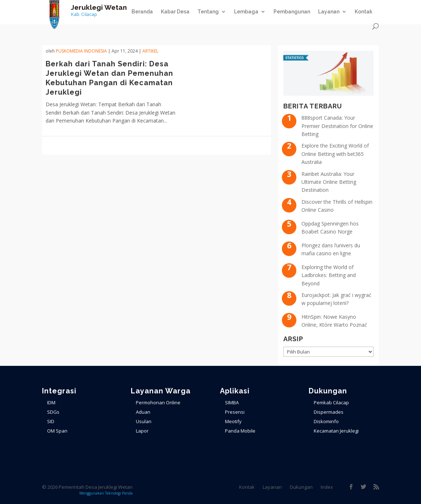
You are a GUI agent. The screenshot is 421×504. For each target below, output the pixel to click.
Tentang (208, 12)
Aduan (143, 412)
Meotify (233, 421)
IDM (51, 402)
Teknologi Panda (119, 493)
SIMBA (232, 402)
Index (327, 487)
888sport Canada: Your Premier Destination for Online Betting (337, 126)
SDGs (53, 412)
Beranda (142, 12)
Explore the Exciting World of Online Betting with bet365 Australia (335, 154)
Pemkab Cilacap (331, 402)
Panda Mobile (240, 431)
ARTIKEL (150, 51)
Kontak (364, 12)
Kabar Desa (175, 12)
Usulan (144, 421)
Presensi (235, 412)
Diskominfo (326, 421)
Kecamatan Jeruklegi (336, 431)
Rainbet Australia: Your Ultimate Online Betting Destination (329, 182)
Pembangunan (292, 12)
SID (51, 421)
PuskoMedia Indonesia (81, 51)
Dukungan (301, 487)
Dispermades (329, 412)
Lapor (142, 431)
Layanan (329, 12)
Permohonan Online (158, 402)
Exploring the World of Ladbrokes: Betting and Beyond (329, 275)
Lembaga (246, 12)
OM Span (57, 431)
